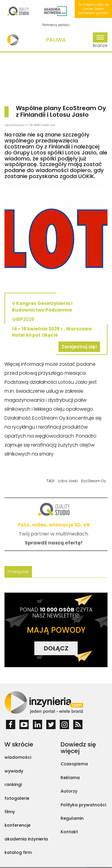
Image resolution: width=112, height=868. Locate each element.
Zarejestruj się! (79, 347)
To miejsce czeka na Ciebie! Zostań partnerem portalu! (93, 9)
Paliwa (56, 40)
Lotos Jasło (68, 481)
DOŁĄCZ (56, 648)
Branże (100, 40)
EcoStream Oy (93, 481)
